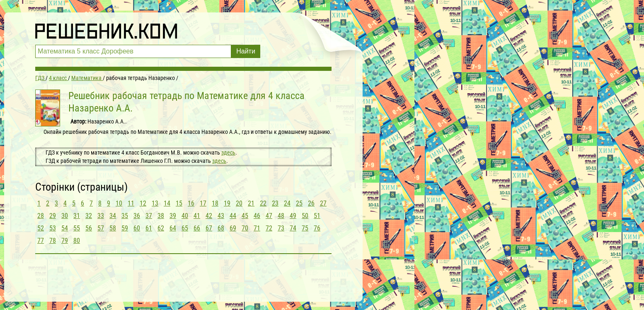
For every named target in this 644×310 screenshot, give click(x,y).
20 (239, 203)
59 (125, 228)
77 (41, 241)
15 (179, 203)
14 (167, 203)
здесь (228, 153)
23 (275, 203)
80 (77, 241)
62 (161, 228)
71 (257, 228)
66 (197, 228)
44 (233, 216)
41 (197, 216)
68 (221, 228)
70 (245, 228)
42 (209, 216)
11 (131, 203)
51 (317, 216)
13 (155, 203)
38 (161, 216)
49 (293, 216)
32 (89, 216)
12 (143, 203)
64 (173, 228)
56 (89, 228)
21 (251, 203)
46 (257, 216)
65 (185, 228)
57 (101, 228)
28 (41, 216)
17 (203, 203)
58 (113, 228)
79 (65, 241)
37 (149, 216)
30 (65, 216)
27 (323, 203)
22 (263, 203)
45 (245, 216)
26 (311, 203)
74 (293, 228)
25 (299, 203)
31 (77, 216)
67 (209, 228)
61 (149, 228)
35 (125, 216)
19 (227, 203)
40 (185, 216)
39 (173, 216)
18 (215, 203)
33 (101, 216)
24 (287, 203)
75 (305, 228)
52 (41, 228)
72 (269, 228)
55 (77, 228)
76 (317, 228)
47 (269, 216)
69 (233, 228)
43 (221, 216)
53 (53, 228)
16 (191, 203)
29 (53, 216)
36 (137, 216)
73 (281, 228)
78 (53, 241)
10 (119, 203)
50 (305, 216)
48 (281, 216)
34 (113, 216)
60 (137, 228)
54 (65, 228)
